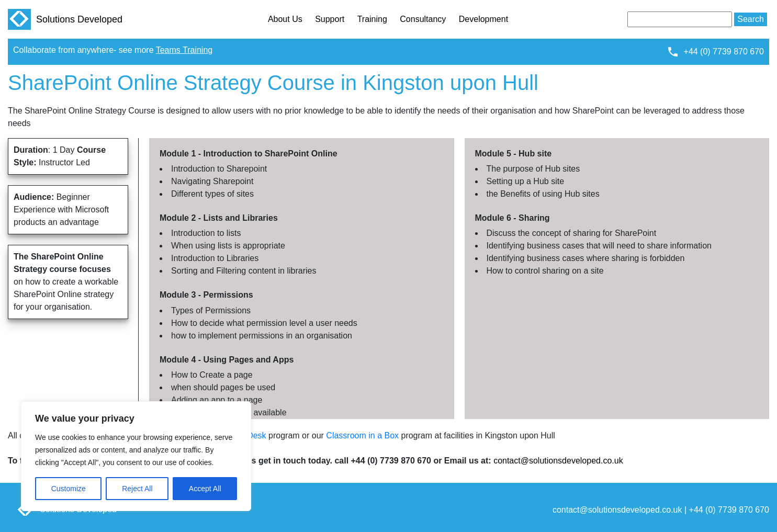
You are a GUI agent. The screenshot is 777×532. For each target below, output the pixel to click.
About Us (285, 19)
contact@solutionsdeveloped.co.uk (558, 461)
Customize (69, 489)
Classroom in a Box (362, 435)
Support (330, 19)
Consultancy (423, 19)
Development (483, 19)
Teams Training (184, 50)
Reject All (137, 489)
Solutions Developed (65, 19)
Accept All (205, 489)
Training (372, 19)
